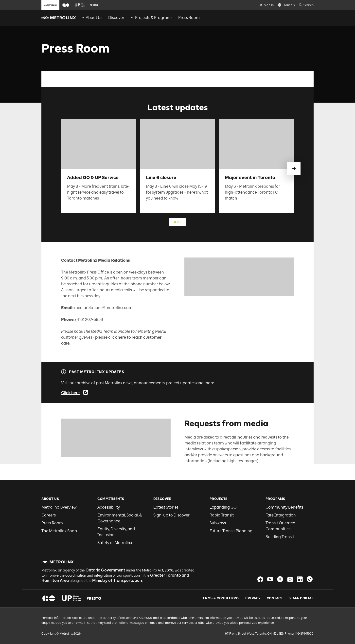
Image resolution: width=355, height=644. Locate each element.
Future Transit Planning (231, 531)
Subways (218, 523)
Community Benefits (284, 507)
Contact (275, 598)
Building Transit (280, 537)
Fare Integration (281, 515)
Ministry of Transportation (117, 580)
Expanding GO (223, 507)
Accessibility (109, 507)
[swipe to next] (294, 168)
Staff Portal (301, 598)
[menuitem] (92, 18)
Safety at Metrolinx (115, 543)
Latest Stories (166, 507)
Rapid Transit (222, 515)
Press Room (52, 523)
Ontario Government (105, 570)
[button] (66, 5)
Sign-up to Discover (171, 515)
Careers (49, 515)
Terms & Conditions (220, 598)
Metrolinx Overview (59, 507)
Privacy (253, 598)
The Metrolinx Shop (59, 531)
